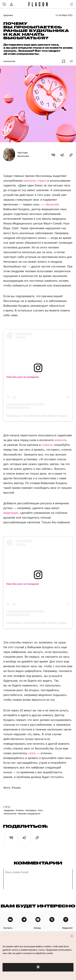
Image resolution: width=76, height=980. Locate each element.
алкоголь (61, 440)
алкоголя (30, 181)
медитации (11, 513)
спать (32, 753)
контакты (8, 928)
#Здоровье (9, 810)
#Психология (10, 814)
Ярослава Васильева (23, 154)
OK (38, 967)
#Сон (40, 810)
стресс (42, 181)
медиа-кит (67, 928)
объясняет (52, 204)
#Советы (20, 810)
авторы (37, 928)
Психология (9, 61)
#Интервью (31, 810)
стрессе (47, 445)
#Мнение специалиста (29, 814)
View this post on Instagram (23, 377)
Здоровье (8, 15)
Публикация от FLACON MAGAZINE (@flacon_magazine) (38, 416)
